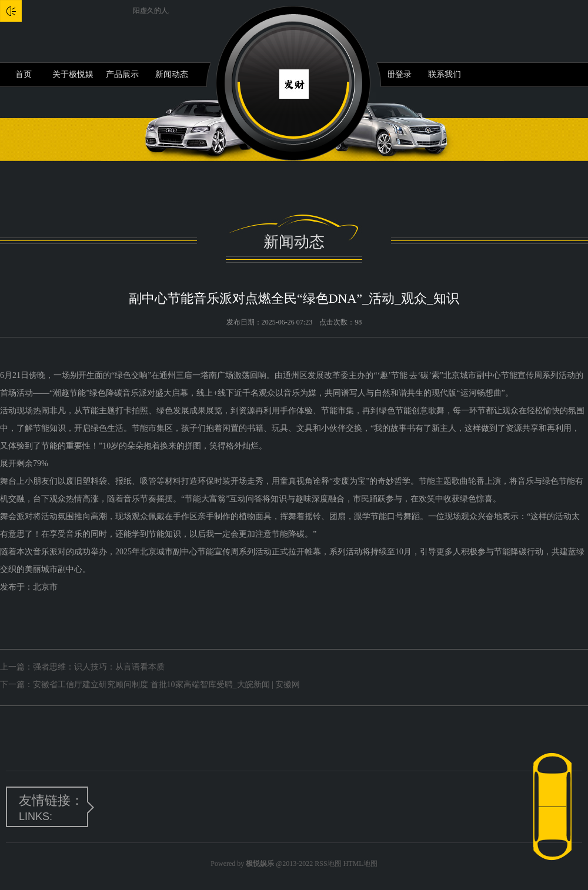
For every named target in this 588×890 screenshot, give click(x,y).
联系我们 (445, 74)
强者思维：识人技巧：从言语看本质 (99, 667)
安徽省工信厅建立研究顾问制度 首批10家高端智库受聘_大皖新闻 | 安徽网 (166, 685)
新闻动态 (172, 74)
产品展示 (122, 74)
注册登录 (395, 74)
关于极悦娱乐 (73, 78)
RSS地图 (328, 864)
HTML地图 (360, 864)
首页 (24, 74)
